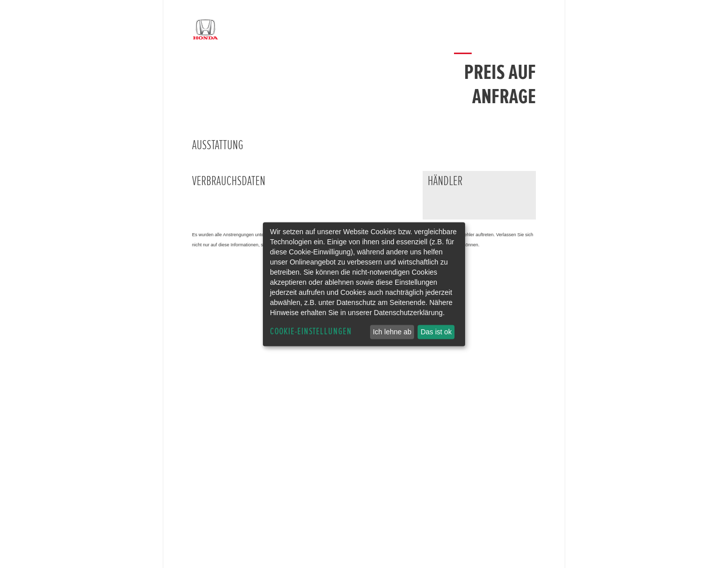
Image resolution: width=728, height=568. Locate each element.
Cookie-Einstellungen (311, 332)
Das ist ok (436, 332)
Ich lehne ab (392, 332)
